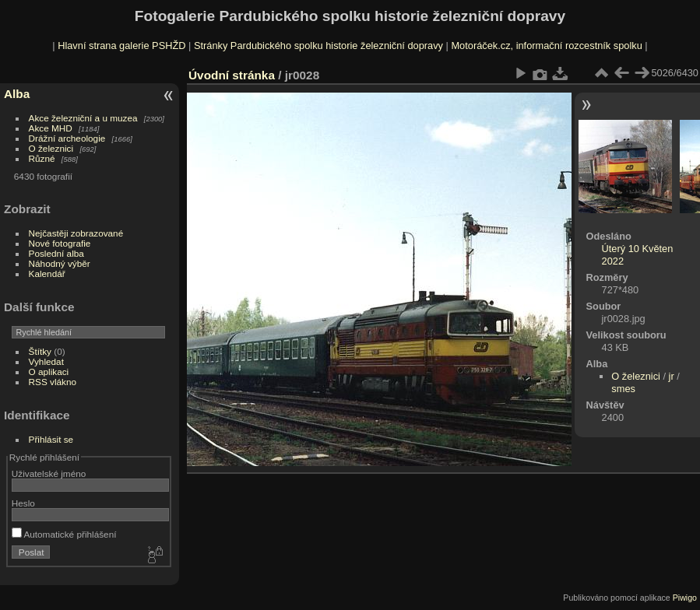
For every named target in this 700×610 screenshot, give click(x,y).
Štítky (40, 351)
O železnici (51, 148)
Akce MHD (51, 128)
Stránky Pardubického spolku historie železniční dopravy (318, 46)
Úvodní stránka (232, 75)
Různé (42, 158)
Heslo (23, 503)
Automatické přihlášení (64, 534)
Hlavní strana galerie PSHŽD (121, 46)
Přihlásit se (51, 439)
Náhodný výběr (60, 263)
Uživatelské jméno (49, 473)
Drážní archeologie (67, 138)
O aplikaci (49, 372)
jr (672, 376)
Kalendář (47, 273)
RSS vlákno (53, 382)
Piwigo (685, 598)
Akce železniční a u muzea (83, 118)
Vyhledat (46, 361)
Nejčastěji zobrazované (76, 233)
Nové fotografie (60, 243)
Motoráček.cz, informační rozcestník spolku (546, 46)
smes (623, 389)
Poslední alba (56, 253)
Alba (17, 94)
